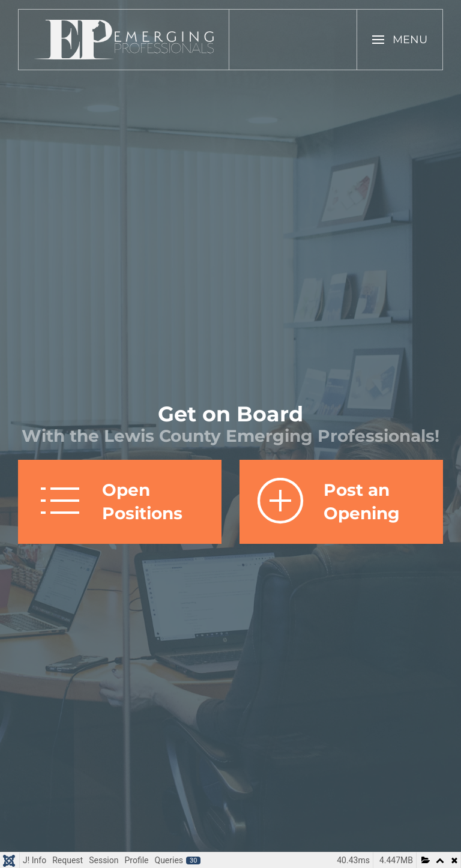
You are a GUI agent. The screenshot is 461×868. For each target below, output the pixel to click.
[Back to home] (124, 40)
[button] (400, 40)
